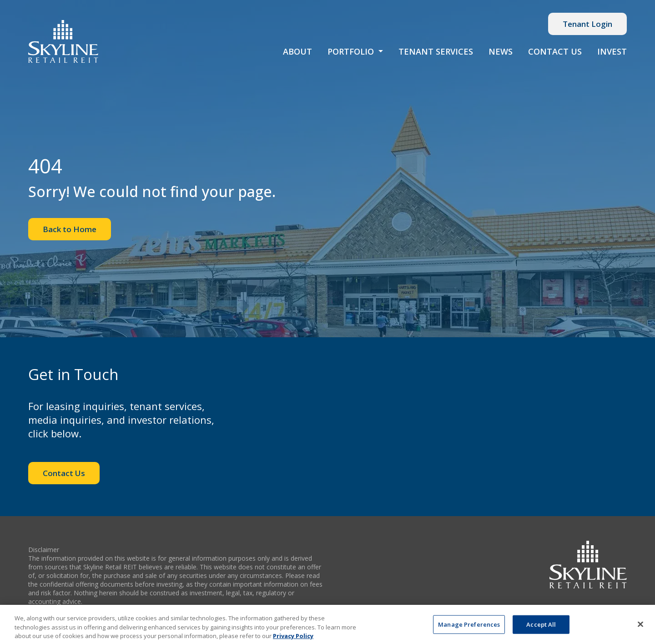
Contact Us (555, 51)
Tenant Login (587, 24)
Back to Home (70, 229)
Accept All (541, 627)
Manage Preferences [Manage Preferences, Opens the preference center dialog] (469, 627)
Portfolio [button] (352, 51)
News (501, 51)
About (297, 51)
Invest (612, 51)
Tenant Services (436, 51)
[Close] (640, 626)
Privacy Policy (293, 639)
